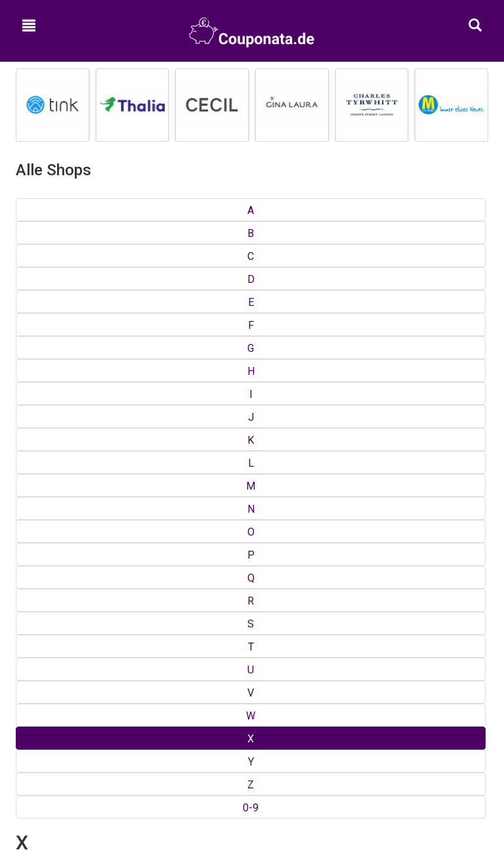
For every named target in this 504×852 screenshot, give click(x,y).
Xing (25, 289)
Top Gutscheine (252, 534)
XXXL (355, 289)
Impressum (252, 649)
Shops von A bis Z (252, 551)
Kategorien (252, 569)
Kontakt (252, 631)
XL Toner (34, 302)
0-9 (476, 210)
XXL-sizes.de (371, 276)
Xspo (190, 302)
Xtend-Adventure (216, 315)
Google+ (252, 727)
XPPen (194, 276)
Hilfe (252, 666)
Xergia (29, 276)
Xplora (29, 315)
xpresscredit (205, 289)
